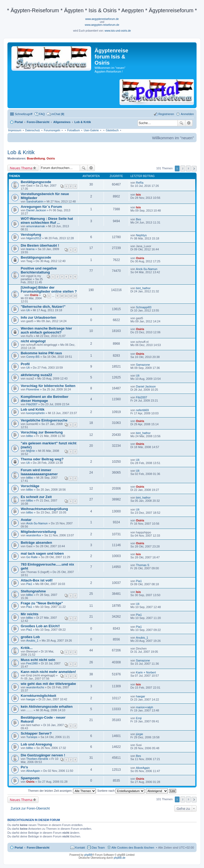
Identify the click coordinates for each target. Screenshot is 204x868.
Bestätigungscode (36, 182)
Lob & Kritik (21, 152)
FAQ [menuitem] (42, 114)
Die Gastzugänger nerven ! (43, 755)
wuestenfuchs (35, 687)
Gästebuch (112, 130)
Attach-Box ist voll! (37, 580)
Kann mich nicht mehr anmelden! (48, 672)
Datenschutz (33, 130)
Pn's (24, 767)
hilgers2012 (34, 238)
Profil (25, 364)
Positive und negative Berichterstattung (39, 270)
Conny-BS (33, 357)
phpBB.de (120, 858)
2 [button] (183, 168)
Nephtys (141, 235)
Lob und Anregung (36, 744)
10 (62, 296)
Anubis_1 (32, 641)
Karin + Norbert (146, 672)
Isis (138, 195)
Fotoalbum (73, 130)
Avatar (26, 520)
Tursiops (32, 737)
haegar (31, 699)
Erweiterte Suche (189, 123)
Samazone (143, 365)
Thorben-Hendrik (37, 759)
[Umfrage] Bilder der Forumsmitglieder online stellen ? (49, 289)
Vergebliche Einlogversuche (44, 420)
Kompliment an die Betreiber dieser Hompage (45, 399)
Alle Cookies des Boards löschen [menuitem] (133, 848)
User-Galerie (91, 130)
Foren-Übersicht (38, 848)
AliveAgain (33, 771)
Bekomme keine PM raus (41, 353)
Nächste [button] (194, 169)
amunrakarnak (36, 226)
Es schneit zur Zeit (36, 497)
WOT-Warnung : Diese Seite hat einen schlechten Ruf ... (47, 221)
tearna (30, 249)
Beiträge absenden (36, 543)
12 (71, 296)
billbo (30, 436)
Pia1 (29, 584)
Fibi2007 (32, 404)
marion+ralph (145, 707)
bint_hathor (143, 288)
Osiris (51, 158)
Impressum (15, 130)
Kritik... (27, 648)
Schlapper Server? (36, 733)
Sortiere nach (121, 791)
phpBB (88, 855)
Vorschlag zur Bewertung (42, 432)
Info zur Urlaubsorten (38, 317)
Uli (28, 310)
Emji (139, 718)
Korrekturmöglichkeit (38, 696)
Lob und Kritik (33, 409)
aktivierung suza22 (36, 375)
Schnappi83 (144, 307)
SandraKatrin (35, 201)
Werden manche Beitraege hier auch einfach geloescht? (46, 330)
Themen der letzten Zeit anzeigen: (62, 791)
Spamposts (30, 778)
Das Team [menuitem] (98, 848)
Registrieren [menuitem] (166, 114)
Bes (139, 219)
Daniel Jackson (36, 210)
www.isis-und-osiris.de (118, 31)
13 (75, 296)
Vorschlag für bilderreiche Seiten (48, 386)
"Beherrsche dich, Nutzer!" (43, 307)
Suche (181, 123)
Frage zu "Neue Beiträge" (42, 603)
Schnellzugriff (24, 114)
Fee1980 (32, 663)
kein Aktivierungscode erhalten (47, 707)
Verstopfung (31, 235)
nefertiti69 (142, 410)
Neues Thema (21, 168)
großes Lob (30, 637)
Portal (19, 122)
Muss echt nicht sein (38, 660)
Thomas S (143, 565)
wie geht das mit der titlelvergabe (48, 684)
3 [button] (188, 168)
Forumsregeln (52, 130)
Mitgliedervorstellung (38, 532)
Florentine (33, 389)
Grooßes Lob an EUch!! (40, 626)
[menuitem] (56, 114)
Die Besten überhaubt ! (40, 245)
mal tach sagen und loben (42, 553)
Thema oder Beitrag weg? (42, 459)
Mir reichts (30, 614)
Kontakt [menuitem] (80, 848)
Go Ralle (32, 557)
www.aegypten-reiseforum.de (102, 25)
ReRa (140, 183)
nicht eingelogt (33, 341)
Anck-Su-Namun (147, 269)
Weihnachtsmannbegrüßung (44, 509)
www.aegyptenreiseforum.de (102, 19)
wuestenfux (34, 535)
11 (66, 296)
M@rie (31, 451)
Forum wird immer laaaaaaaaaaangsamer (39, 472)
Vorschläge (30, 486)
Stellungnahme (33, 591)
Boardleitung (36, 158)
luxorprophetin (36, 413)
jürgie (140, 734)
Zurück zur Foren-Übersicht (30, 808)
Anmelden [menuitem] (187, 114)
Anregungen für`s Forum (41, 207)
